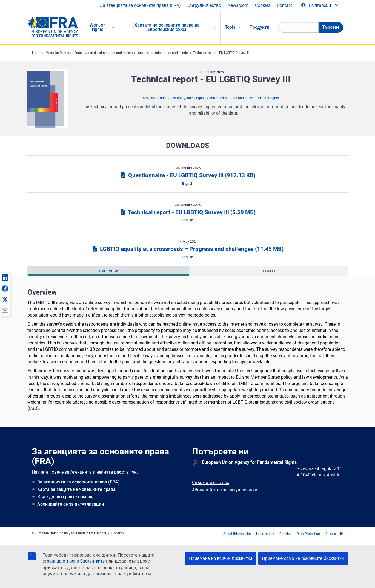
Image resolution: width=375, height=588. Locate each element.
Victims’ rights (268, 98)
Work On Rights (58, 53)
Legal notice (265, 534)
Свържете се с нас (211, 483)
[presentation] (108, 271)
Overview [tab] (108, 271)
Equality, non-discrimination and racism (104, 53)
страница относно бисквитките (74, 561)
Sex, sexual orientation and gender (163, 53)
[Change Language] (320, 5)
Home (37, 53)
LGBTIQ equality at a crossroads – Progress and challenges (187, 249)
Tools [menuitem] (230, 27)
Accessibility (335, 534)
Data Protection (308, 534)
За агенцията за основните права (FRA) (140, 5)
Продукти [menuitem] (259, 27)
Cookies (263, 5)
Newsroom (238, 5)
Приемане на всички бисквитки (221, 558)
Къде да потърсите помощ (65, 497)
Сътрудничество (204, 5)
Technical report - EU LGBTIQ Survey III (221, 53)
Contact (284, 5)
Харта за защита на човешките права (76, 489)
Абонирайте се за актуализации (71, 504)
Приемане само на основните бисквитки (303, 558)
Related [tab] (268, 271)
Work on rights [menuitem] (98, 27)
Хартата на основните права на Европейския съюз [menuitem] (167, 27)
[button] (5, 277)
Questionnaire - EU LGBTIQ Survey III (187, 175)
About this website (237, 534)
